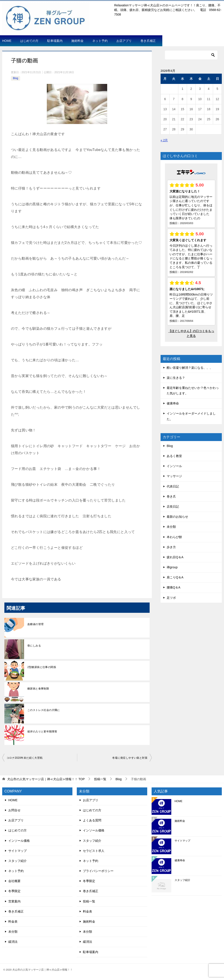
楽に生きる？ (176, 378)
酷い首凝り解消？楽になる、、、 (190, 368)
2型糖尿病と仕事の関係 (42, 667)
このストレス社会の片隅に (44, 710)
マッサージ (174, 476)
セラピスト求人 (94, 851)
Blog (16, 78)
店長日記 (173, 507)
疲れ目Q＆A (175, 557)
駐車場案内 (55, 41)
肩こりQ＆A (175, 577)
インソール (174, 466)
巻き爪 (171, 496)
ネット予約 (100, 41)
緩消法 (13, 942)
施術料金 (77, 41)
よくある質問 (92, 820)
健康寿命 (173, 403)
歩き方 (171, 547)
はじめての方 (29, 41)
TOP (46, 779)
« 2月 (164, 140)
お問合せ (14, 810)
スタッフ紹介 (17, 861)
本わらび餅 (174, 537)
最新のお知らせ (177, 517)
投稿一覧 (89, 901)
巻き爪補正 (148, 41)
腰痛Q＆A (173, 587)
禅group (172, 567)
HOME (7, 41)
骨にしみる (34, 646)
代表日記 (173, 486)
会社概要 (14, 881)
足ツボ (171, 598)
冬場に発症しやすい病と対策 (130, 758)
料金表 (13, 922)
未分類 (171, 527)
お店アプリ (124, 41)
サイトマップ (17, 851)
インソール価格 (19, 841)
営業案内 (14, 901)
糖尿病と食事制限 (38, 689)
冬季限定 (14, 891)
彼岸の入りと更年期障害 (42, 732)
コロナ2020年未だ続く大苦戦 (25, 758)
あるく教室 (174, 456)
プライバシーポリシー (98, 871)
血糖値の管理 (35, 624)
